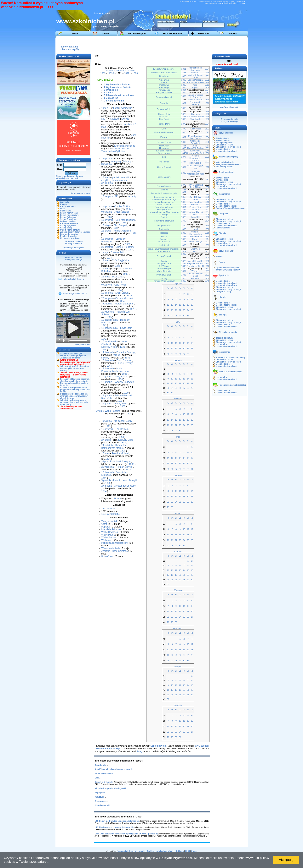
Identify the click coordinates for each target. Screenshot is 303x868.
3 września (107, 304)
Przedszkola (66, 211)
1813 (108, 426)
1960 (115, 228)
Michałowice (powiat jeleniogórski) (111, 788)
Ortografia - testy (224, 292)
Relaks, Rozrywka (69, 236)
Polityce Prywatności (176, 858)
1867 (184, 167)
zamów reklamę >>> (229, 107)
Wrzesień (178, 590)
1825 (108, 483)
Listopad (178, 667)
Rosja (164, 237)
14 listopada (108, 352)
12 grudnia (107, 382)
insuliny (105, 358)
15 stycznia (107, 220)
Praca (194, 851)
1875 (184, 114)
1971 (123, 282)
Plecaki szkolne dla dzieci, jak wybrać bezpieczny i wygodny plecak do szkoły (74, 396)
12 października (110, 328)
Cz (180, 288)
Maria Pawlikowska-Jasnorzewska (116, 370)
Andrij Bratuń (122, 293)
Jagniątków (100, 793)
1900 (129, 414)
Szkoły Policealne (68, 217)
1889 (103, 73)
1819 (128, 470)
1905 (207, 199)
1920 (109, 217)
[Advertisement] (175, 45)
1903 (207, 217)
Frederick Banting (126, 352)
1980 (123, 406)
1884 (184, 90)
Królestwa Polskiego (125, 146)
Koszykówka (100, 765)
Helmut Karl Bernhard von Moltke (114, 447)
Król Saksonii (164, 242)
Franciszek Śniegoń (120, 461)
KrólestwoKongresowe (164, 69)
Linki (187, 851)
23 (184, 310)
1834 (108, 459)
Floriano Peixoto (195, 100)
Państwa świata (223, 228)
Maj (103, 119)
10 (188, 299)
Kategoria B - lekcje (225, 162)
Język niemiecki (226, 172)
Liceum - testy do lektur (227, 285)
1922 (207, 210)
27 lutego (106, 440)
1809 (131, 464)
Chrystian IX (195, 119)
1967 (129, 209)
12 (168, 305)
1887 (184, 103)
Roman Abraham (122, 231)
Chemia (222, 233)
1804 (104, 491)
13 (172, 305)
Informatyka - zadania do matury (231, 358)
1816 (184, 281)
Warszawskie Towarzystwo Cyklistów (115, 150)
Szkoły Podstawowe (69, 215)
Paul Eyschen (195, 202)
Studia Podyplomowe (70, 230)
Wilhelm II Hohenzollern (195, 233)
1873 (184, 205)
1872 (184, 215)
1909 (207, 87)
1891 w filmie (108, 509)
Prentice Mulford (120, 453)
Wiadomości (65, 350)
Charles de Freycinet (195, 142)
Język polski (225, 275)
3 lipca (105, 461)
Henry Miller (121, 404)
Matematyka (224, 194)
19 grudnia (107, 396)
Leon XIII (195, 217)
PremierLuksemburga (164, 202)
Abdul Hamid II (195, 261)
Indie (164, 157)
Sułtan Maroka (164, 205)
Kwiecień (178, 398)
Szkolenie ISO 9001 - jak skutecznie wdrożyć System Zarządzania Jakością (73, 356)
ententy (132, 196)
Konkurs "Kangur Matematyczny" (231, 208)
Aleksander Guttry (123, 421)
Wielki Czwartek (110, 532)
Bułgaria (164, 103)
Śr (176, 288)
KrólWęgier (164, 266)
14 (176, 305)
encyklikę (106, 180)
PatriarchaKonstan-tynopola (164, 193)
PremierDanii (164, 124)
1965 (109, 317)
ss (120, 269)
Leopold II (195, 87)
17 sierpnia (107, 196)
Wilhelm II (195, 73)
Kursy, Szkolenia (68, 207)
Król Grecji (164, 146)
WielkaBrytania (164, 271)
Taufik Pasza (195, 129)
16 (184, 305)
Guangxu (195, 114)
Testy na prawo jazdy (229, 157)
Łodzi (116, 108)
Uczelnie (105, 33)
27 (172, 316)
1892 (127, 73)
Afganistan (164, 76)
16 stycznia (107, 429)
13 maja (106, 260)
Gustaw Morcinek (124, 298)
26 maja (106, 277)
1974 (104, 350)
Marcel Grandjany (124, 304)
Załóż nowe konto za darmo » (70, 176)
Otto (195, 85)
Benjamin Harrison (195, 264)
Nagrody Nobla (109, 347)
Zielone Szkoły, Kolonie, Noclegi (75, 232)
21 (176, 310)
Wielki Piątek (108, 535)
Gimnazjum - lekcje (225, 145)
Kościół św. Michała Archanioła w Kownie (114, 769)
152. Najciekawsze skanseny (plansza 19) (114, 827)
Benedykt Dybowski (104, 782)
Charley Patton (119, 252)
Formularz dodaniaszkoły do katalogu (74, 259)
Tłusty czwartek (109, 521)
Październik (178, 628)
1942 (104, 339)
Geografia (223, 214)
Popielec (106, 527)
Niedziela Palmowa (111, 529)
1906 (207, 119)
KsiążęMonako (164, 210)
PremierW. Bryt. (164, 275)
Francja (164, 137)
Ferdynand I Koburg (195, 103)
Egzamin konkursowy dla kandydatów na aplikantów (228, 269)
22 (180, 310)
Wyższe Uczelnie (68, 221)
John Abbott (195, 187)
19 (168, 310)
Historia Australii (102, 805)
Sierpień (178, 552)
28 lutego (106, 231)
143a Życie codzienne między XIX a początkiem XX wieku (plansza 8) (126, 834)
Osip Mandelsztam (125, 220)
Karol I (195, 239)
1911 (207, 207)
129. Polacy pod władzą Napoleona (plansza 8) (117, 821)
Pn (168, 288)
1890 (111, 73)
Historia (223, 297)
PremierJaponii (164, 177)
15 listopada (108, 360)
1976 (134, 233)
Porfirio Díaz (195, 207)
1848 (184, 82)
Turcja (164, 261)
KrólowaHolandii (164, 151)
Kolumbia (164, 190)
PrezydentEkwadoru (164, 132)
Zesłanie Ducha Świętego (115, 551)
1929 (207, 197)
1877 (184, 157)
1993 (120, 401)
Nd (192, 288)
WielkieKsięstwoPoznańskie (164, 73)
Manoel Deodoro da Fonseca (195, 96)
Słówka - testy (222, 138)
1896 (207, 112)
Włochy (164, 278)
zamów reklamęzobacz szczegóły (69, 47)
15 (180, 305)
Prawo (222, 262)
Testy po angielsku (224, 143)
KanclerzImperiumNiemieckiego (164, 212)
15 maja (106, 177)
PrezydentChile (164, 109)
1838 (123, 443)
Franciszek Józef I (195, 82)
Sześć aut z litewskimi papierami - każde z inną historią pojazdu (75, 380)
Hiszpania (164, 148)
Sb (188, 288)
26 (168, 316)
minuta (87, 193)
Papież (164, 217)
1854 (104, 478)
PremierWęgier (164, 269)
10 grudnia (107, 377)
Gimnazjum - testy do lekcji (228, 147)
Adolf (195, 199)
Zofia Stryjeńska (121, 260)
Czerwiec (178, 475)
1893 (135, 73)
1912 (207, 167)
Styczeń (178, 283)
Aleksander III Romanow (195, 69)
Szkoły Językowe (68, 226)
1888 (184, 73)
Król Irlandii (164, 162)
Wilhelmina (195, 151)
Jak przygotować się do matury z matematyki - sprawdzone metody (75, 368)
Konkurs (233, 33)
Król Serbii (164, 245)
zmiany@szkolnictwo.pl (73, 279)
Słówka (219, 257)
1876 (184, 261)
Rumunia (164, 239)
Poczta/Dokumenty (172, 33)
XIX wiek (120, 71)
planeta (80, 193)
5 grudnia (106, 480)
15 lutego (106, 225)
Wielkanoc (107, 540)
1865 (184, 87)
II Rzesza (164, 233)
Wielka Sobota (109, 538)
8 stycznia (107, 164)
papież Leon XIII (121, 177)
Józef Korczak (121, 212)
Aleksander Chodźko (125, 486)
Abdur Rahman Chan (195, 76)
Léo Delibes (122, 429)
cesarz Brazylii (129, 480)
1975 (133, 309)
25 (192, 310)
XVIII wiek (108, 71)
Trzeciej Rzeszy (124, 363)
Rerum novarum (120, 180)
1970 (120, 379)
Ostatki (105, 524)
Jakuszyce (100, 797)
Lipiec (178, 513)
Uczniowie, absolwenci (71, 238)
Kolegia (64, 204)
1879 (184, 129)
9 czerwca (107, 285)
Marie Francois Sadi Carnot (195, 137)
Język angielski (226, 133)
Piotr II (116, 480)
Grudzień (178, 705)
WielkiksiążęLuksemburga (164, 199)
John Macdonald (195, 185)
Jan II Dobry (195, 197)
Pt (184, 288)
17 (188, 305)
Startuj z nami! (102, 14)
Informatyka (224, 352)
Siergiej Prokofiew (125, 247)
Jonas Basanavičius (104, 774)
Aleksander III (195, 237)
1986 (128, 244)
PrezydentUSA (164, 264)
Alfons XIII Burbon (195, 148)
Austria (164, 82)
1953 (130, 250)
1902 (207, 242)
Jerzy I (195, 146)
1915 (207, 202)
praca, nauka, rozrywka (106, 26)
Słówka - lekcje (223, 141)
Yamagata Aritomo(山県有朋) (195, 173)
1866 (184, 239)
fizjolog (116, 355)
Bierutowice (100, 801)
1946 (207, 281)
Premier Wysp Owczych (164, 281)
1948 (207, 151)
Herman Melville (124, 467)
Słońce (117, 499)
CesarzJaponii (164, 167)
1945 (125, 374)
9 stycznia (107, 212)
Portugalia (164, 229)
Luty (178, 322)
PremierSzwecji (164, 256)
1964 (119, 290)
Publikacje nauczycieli (74, 248)
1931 (207, 148)
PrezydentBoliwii (164, 92)
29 (180, 316)
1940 (126, 274)
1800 (123, 451)
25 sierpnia (107, 298)
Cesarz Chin (164, 114)
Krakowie (115, 119)
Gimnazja (65, 202)
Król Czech (164, 117)
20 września (108, 312)
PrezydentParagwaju (164, 221)
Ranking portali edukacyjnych (160, 851)
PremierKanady (164, 186)
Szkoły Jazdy (66, 228)
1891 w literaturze (111, 514)
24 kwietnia (107, 445)
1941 (104, 325)
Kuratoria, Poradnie (69, 224)
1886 (184, 85)
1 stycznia (107, 159)
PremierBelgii (164, 90)
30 (184, 316)
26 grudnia (107, 404)
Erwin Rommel (124, 360)
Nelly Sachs (121, 377)
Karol (195, 229)
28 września (108, 467)
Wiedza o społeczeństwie (230, 372)
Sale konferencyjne (69, 234)
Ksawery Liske (126, 440)
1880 (184, 76)
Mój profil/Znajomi (137, 33)
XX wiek (131, 71)
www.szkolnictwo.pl (86, 21)
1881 (184, 69)
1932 (129, 296)
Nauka (75, 33)
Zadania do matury (224, 338)
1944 (109, 366)
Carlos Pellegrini (195, 80)
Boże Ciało (107, 556)
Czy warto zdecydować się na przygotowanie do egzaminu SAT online (75, 390)
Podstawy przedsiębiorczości (232, 385)
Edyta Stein (126, 328)
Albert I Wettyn (195, 242)
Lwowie (125, 119)
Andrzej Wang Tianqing (108, 411)
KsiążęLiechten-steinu (164, 197)
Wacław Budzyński (125, 382)
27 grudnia (107, 486)
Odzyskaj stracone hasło (68, 178)
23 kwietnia (107, 247)
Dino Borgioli (120, 225)
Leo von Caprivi (195, 212)
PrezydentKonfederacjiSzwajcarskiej (164, 249)
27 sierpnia (107, 183)
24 (188, 310)
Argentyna (164, 80)
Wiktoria (195, 271)
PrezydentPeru (164, 226)
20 (172, 310)
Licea (63, 209)
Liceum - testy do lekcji (226, 151)
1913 (207, 85)
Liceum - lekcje (223, 149)
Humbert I (195, 278)
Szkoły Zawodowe (69, 219)
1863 (184, 119)
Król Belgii (164, 87)
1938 (124, 223)
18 (192, 305)
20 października (110, 341)
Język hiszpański (227, 251)
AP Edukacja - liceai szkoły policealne (74, 243)
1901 (207, 76)
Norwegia (164, 215)
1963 (123, 301)
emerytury (116, 161)
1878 (184, 185)
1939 (126, 393)
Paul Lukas (118, 277)
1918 (207, 73)
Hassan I (195, 205)
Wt (172, 288)
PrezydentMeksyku (164, 207)
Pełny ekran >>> (83, 345)
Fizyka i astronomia (228, 332)
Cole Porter (120, 285)
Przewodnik (204, 33)
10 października (110, 320)
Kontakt (142, 851)
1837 (184, 162)
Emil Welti (195, 249)
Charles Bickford (123, 206)
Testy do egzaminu (224, 167)
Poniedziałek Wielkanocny (115, 543)
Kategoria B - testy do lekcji (229, 164)
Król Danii (164, 119)
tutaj (140, 751)
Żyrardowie (126, 108)
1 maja (105, 108)
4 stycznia (107, 421)
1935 (122, 347)
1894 (207, 69)
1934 (109, 258)
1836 (121, 437)
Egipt (164, 129)
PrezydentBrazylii (164, 97)
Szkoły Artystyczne (69, 213)
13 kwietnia (107, 239)
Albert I (195, 210)
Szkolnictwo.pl (158, 746)
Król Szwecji (164, 251)
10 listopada (108, 472)
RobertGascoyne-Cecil (195, 275)
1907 (207, 251)
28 (176, 316)
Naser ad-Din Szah (195, 153)
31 (188, 316)
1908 (207, 114)
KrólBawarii (164, 85)
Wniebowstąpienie (111, 548)
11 (192, 299)
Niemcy (127, 161)
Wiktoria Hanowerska (195, 157)
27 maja (106, 453)
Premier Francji (164, 142)
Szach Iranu (164, 153)
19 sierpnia (107, 293)
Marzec (178, 360)
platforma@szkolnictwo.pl (75, 294)
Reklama (180, 851)
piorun (73, 193)
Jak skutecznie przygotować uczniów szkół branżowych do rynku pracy (74, 402)
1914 (207, 239)
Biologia (223, 315)
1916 (207, 82)
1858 (184, 197)
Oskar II (195, 215)
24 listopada (108, 368)
